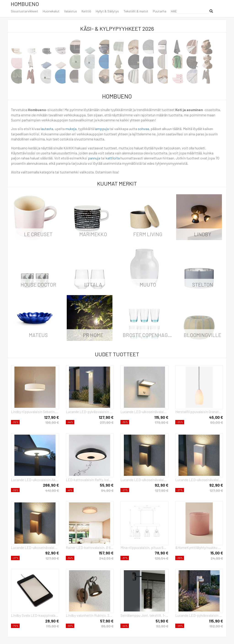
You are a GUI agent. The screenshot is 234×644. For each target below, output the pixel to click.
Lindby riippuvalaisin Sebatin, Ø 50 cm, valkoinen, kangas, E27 (35, 412)
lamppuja (102, 129)
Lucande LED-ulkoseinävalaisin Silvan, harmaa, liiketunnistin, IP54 (144, 412)
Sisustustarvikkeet (24, 11)
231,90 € (107, 422)
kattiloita (113, 158)
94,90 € (107, 490)
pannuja (94, 158)
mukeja (71, 129)
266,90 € (51, 485)
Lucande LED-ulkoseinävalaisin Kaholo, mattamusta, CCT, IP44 (144, 480)
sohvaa (143, 129)
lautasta (47, 129)
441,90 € (52, 490)
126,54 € (162, 558)
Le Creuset (38, 234)
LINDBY (203, 234)
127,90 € (52, 417)
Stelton (203, 285)
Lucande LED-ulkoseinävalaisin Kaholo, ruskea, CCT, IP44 (35, 547)
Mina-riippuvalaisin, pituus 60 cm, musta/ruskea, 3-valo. (144, 547)
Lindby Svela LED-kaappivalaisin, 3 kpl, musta (35, 615)
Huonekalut (51, 11)
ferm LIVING (148, 234)
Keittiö (86, 11)
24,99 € (217, 558)
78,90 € (162, 553)
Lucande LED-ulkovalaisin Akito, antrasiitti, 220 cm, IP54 (35, 480)
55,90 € (107, 485)
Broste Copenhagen (148, 335)
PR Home (93, 335)
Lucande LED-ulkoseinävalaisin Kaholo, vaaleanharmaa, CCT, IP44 (199, 480)
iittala (93, 285)
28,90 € (52, 621)
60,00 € (217, 422)
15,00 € (217, 553)
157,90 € (106, 553)
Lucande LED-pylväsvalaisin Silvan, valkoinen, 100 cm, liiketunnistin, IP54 (90, 412)
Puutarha (160, 11)
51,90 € (162, 621)
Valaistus (70, 11)
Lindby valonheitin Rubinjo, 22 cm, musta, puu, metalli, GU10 (90, 615)
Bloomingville (202, 335)
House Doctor (38, 285)
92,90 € (162, 485)
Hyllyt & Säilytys (107, 11)
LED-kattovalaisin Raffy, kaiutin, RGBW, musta (90, 480)
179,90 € (162, 422)
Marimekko (93, 234)
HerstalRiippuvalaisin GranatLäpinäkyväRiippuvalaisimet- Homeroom (199, 412)
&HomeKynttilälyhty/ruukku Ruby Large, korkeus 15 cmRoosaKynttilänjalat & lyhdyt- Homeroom (199, 547)
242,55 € (106, 558)
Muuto (148, 285)
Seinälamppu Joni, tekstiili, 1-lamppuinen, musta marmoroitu (144, 615)
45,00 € (216, 417)
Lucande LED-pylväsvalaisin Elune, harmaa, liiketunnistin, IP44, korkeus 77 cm (199, 615)
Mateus (38, 335)
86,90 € (107, 626)
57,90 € (107, 621)
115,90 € (161, 417)
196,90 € (52, 422)
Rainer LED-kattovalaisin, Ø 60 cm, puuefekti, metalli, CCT (90, 547)
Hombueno (25, 4)
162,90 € (216, 626)
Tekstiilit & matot (136, 11)
